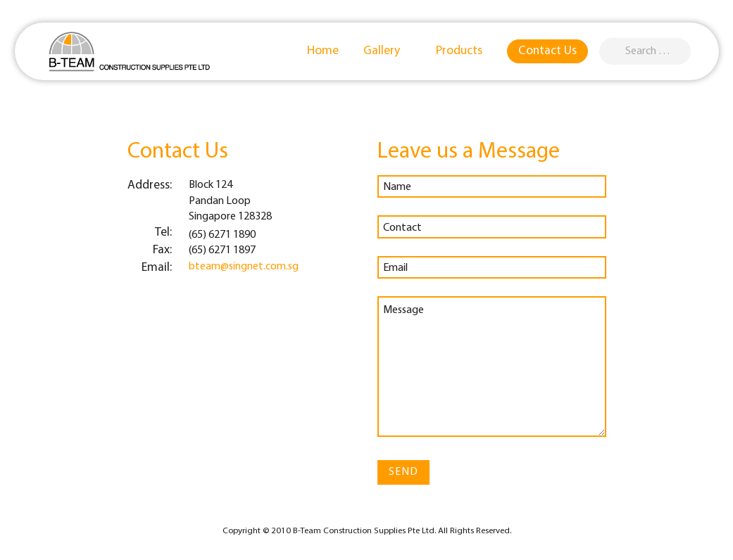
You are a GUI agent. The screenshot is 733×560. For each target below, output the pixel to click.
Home (323, 51)
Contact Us (547, 51)
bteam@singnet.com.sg (244, 267)
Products (466, 51)
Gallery (388, 51)
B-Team (130, 51)
